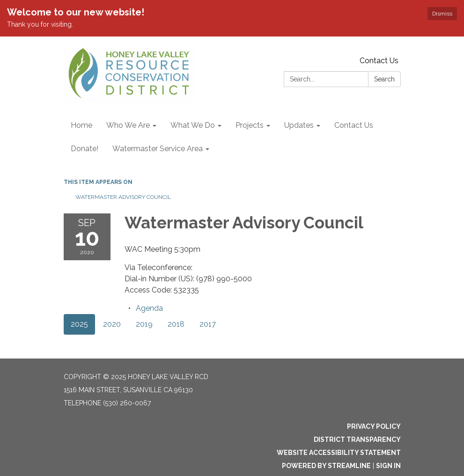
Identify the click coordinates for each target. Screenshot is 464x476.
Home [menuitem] (81, 125)
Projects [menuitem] (250, 125)
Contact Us (379, 61)
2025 (79, 324)
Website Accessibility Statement (339, 453)
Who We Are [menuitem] (128, 125)
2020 (112, 324)
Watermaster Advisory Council (123, 197)
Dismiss (442, 14)
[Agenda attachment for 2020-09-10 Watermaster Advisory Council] (149, 308)
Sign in (388, 466)
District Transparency (357, 439)
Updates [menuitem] (299, 125)
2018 (176, 324)
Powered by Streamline (326, 466)
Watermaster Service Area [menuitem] (158, 149)
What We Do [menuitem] (193, 125)
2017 (208, 324)
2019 (144, 324)
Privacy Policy (374, 426)
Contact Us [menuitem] (354, 125)
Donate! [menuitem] (85, 149)
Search (384, 79)
